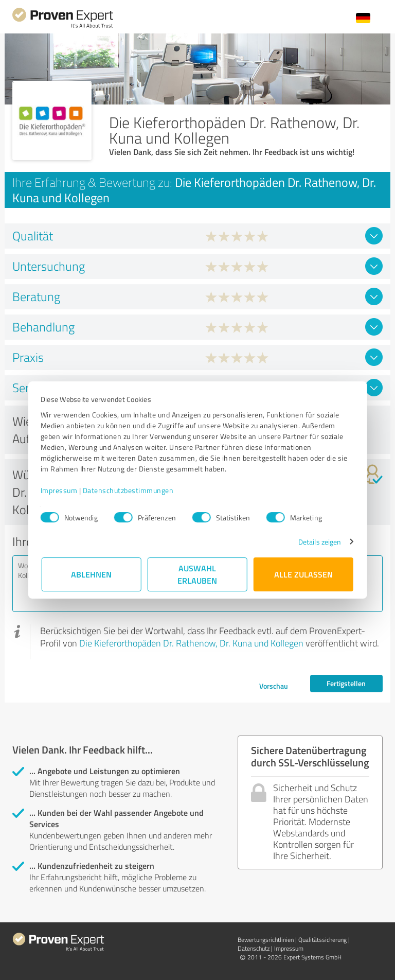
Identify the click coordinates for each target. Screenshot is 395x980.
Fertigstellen (346, 683)
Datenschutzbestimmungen (129, 490)
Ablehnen (92, 574)
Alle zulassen (303, 574)
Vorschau (274, 686)
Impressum (60, 490)
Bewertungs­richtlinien (266, 940)
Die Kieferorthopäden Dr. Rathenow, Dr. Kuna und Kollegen (191, 643)
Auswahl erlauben (198, 574)
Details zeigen (319, 542)
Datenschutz (254, 948)
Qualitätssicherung (322, 940)
